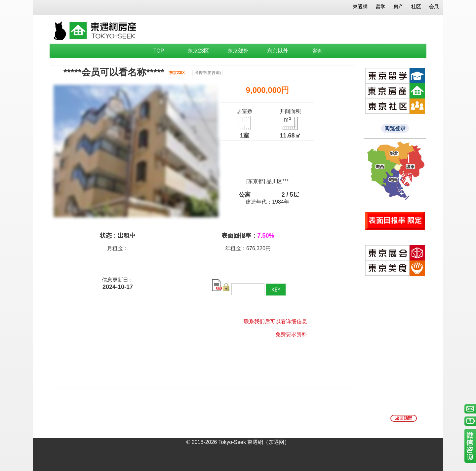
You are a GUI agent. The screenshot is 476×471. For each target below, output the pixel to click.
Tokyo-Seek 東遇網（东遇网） (254, 442)
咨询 (317, 51)
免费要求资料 (291, 334)
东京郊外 (238, 51)
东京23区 (198, 51)
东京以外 (278, 51)
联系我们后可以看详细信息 (275, 321)
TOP (159, 51)
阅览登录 (395, 128)
